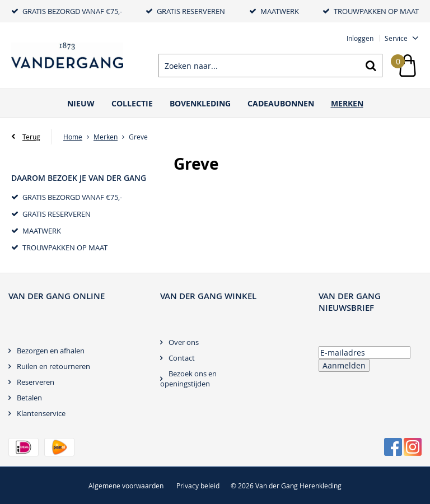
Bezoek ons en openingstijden (188, 379)
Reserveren (36, 382)
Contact (182, 358)
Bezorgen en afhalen (51, 351)
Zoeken (371, 66)
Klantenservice (41, 413)
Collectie (132, 103)
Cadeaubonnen (281, 103)
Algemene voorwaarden (126, 486)
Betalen (29, 398)
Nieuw (81, 103)
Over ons (184, 342)
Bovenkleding (200, 103)
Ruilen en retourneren (53, 366)
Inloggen (360, 38)
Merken (347, 103)
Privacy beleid (198, 486)
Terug (31, 137)
